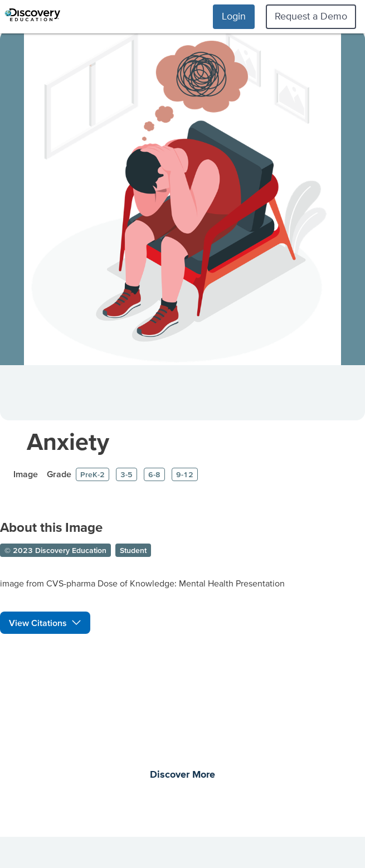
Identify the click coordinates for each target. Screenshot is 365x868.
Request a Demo (311, 16)
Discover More (182, 775)
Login (234, 16)
